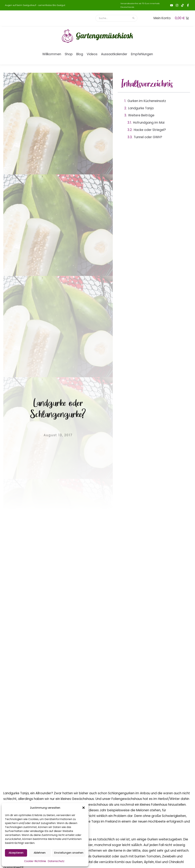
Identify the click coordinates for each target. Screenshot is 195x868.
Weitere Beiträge (141, 115)
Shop (69, 54)
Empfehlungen (142, 54)
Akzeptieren (16, 853)
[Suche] (113, 18)
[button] (84, 808)
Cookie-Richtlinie (35, 861)
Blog (80, 54)
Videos (92, 54)
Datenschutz (56, 861)
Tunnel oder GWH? (148, 137)
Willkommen (52, 54)
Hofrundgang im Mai (149, 123)
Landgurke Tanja (141, 108)
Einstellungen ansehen (69, 853)
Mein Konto (162, 18)
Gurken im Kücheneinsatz (147, 101)
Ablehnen (40, 853)
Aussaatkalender (114, 54)
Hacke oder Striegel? (150, 130)
